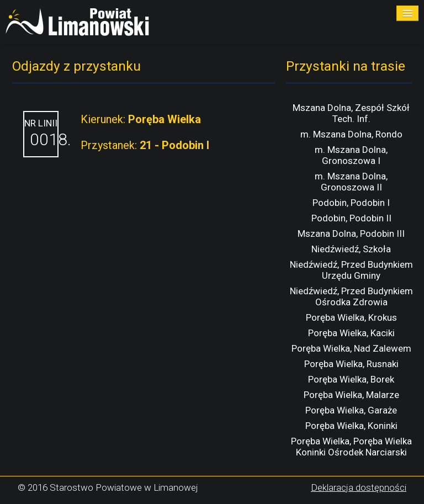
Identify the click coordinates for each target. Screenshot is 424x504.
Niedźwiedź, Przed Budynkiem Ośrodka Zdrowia (351, 296)
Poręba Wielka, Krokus (351, 317)
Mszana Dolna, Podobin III (351, 234)
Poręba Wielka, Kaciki (351, 333)
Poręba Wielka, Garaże (351, 410)
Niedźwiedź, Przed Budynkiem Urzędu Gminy (351, 270)
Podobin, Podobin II (351, 218)
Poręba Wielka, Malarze (351, 395)
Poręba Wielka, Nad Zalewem (351, 348)
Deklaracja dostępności (359, 487)
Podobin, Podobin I (351, 203)
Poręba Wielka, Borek (351, 379)
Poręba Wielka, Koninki (351, 426)
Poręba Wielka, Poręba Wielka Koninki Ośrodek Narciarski (351, 447)
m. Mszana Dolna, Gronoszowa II (351, 182)
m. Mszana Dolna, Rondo (351, 134)
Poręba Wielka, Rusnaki (351, 364)
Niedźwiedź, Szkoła (351, 249)
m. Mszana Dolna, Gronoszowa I (351, 155)
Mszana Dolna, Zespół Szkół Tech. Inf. (351, 113)
